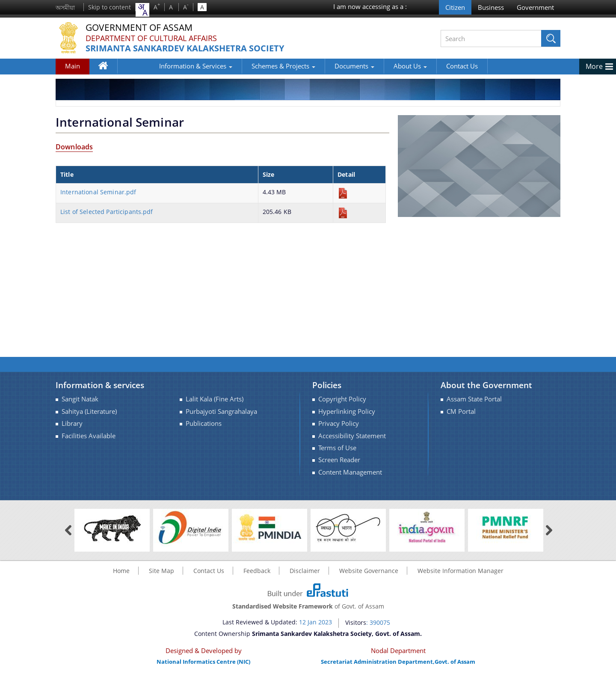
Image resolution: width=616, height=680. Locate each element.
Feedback (257, 571)
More (594, 66)
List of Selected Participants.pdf (107, 212)
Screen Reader (339, 460)
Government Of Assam (142, 28)
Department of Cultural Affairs (151, 38)
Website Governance (369, 571)
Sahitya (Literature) (89, 411)
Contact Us (429, 66)
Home (107, 68)
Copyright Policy (342, 399)
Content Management (350, 472)
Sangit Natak (80, 399)
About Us (377, 66)
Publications (204, 423)
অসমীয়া (65, 7)
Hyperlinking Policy (347, 411)
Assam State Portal (474, 399)
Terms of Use (337, 448)
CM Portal (461, 411)
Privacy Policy (339, 423)
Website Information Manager (461, 571)
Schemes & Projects (250, 66)
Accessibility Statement (352, 436)
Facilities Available (89, 436)
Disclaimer (305, 571)
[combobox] (142, 10)
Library (72, 423)
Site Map (161, 571)
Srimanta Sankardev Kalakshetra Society (185, 49)
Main (73, 66)
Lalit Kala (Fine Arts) (215, 399)
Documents (321, 66)
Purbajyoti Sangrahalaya (221, 411)
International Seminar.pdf (98, 192)
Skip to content (110, 7)
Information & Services (162, 66)
